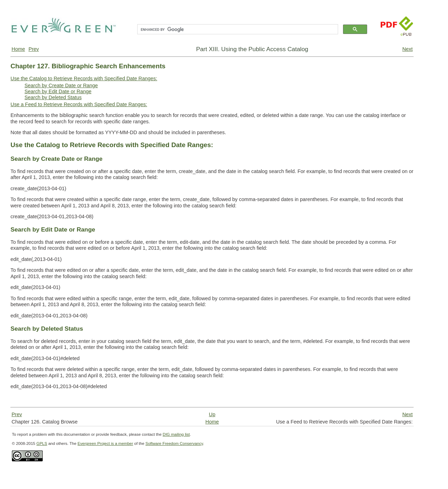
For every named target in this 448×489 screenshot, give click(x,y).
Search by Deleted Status (53, 97)
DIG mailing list (176, 434)
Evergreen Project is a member (106, 443)
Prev (34, 49)
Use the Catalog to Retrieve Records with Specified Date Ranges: (84, 78)
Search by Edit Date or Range (58, 91)
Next (407, 49)
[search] (237, 29)
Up (212, 414)
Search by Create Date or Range (61, 85)
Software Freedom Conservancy (174, 443)
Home (18, 49)
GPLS (42, 443)
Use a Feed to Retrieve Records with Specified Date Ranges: (79, 104)
